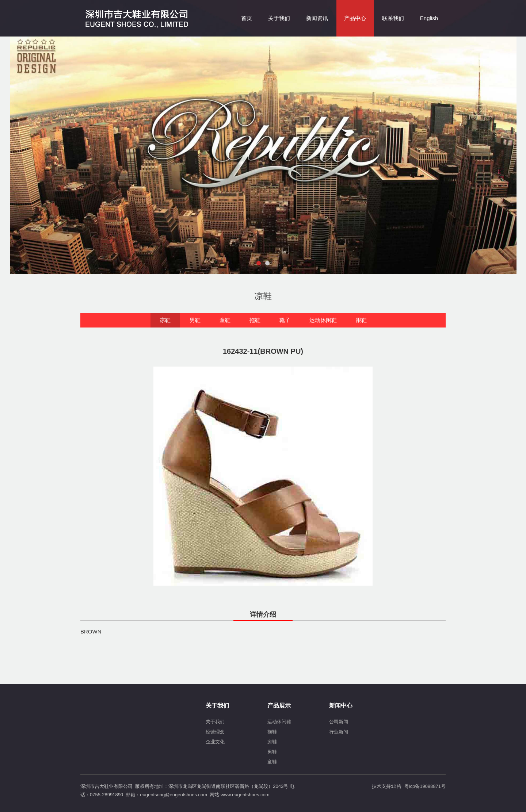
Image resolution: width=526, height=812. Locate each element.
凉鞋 (165, 320)
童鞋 (225, 320)
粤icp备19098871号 (425, 786)
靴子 (285, 320)
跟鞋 (361, 320)
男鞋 (195, 320)
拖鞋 (255, 320)
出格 (397, 786)
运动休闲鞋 (323, 320)
